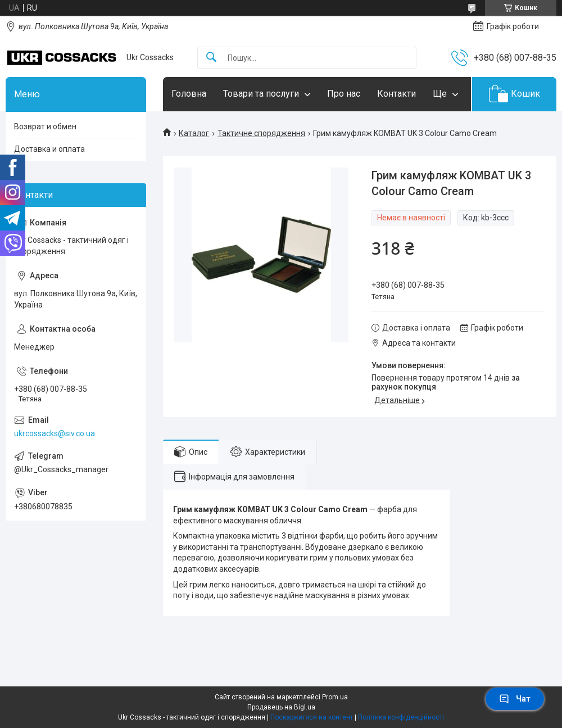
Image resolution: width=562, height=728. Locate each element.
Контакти (396, 94)
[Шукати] (211, 58)
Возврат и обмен (45, 126)
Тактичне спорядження (261, 133)
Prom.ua (335, 697)
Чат (515, 699)
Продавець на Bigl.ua (281, 707)
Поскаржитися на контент (312, 717)
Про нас (344, 94)
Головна (189, 94)
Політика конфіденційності (401, 717)
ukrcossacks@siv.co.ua (55, 433)
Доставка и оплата (49, 149)
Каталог (194, 133)
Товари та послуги (261, 94)
